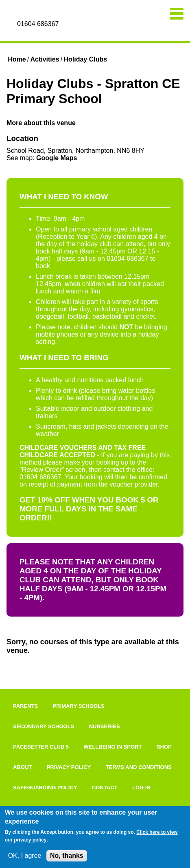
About (22, 767)
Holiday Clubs (85, 59)
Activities (45, 59)
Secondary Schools (44, 726)
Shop (164, 747)
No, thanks (67, 856)
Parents (25, 706)
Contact (105, 788)
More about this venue (41, 123)
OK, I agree (25, 856)
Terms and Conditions (139, 767)
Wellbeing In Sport (112, 747)
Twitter (87, 24)
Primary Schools (79, 706)
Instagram (78, 24)
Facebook (69, 24)
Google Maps (57, 158)
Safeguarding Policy (45, 788)
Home (17, 59)
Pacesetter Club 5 (41, 747)
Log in (141, 788)
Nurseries (105, 726)
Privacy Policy (69, 767)
